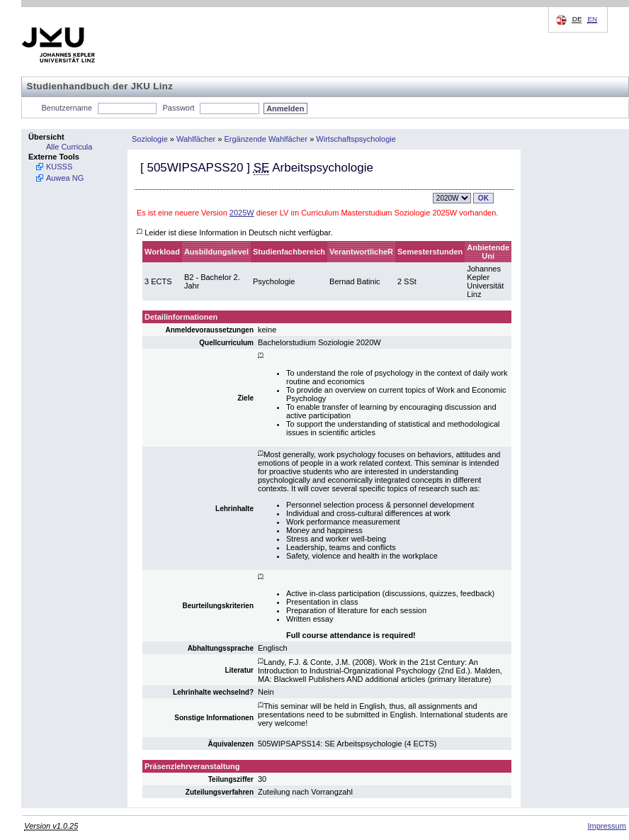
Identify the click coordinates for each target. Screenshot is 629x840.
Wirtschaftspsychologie (356, 139)
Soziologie (150, 139)
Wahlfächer (196, 139)
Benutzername (67, 108)
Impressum (606, 826)
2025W (242, 213)
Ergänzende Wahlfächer (266, 139)
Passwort (178, 108)
